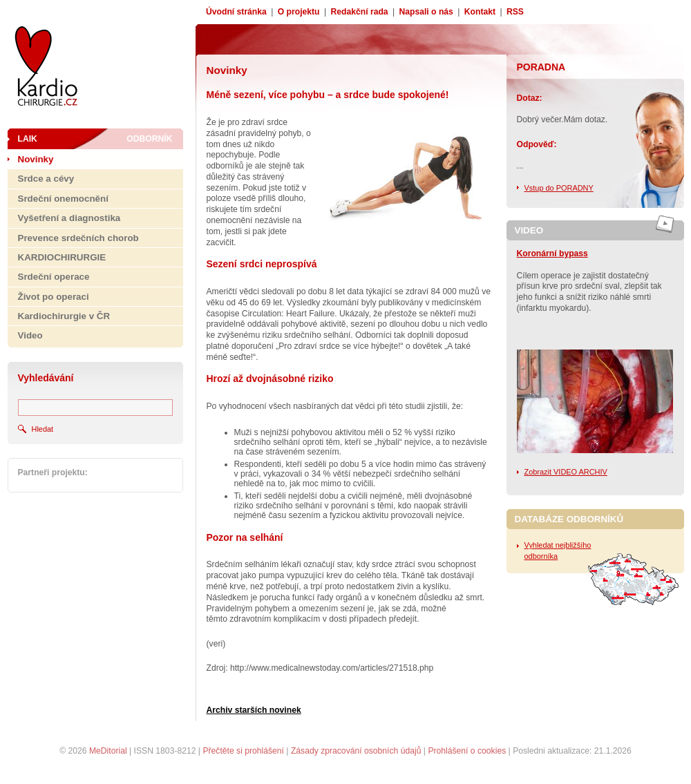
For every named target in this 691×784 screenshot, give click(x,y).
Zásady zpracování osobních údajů (356, 751)
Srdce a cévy (46, 179)
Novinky (36, 159)
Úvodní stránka (236, 12)
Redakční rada (359, 12)
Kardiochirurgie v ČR (64, 316)
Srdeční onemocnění (63, 199)
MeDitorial (108, 751)
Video (30, 335)
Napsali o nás (426, 12)
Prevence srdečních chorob (78, 238)
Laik (28, 139)
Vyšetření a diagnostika (69, 218)
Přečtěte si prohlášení (243, 751)
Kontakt (480, 12)
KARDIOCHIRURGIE (62, 257)
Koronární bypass (552, 254)
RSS (515, 12)
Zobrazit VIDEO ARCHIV (566, 472)
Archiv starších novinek (254, 710)
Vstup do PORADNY (559, 188)
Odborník (149, 139)
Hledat (43, 429)
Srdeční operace (54, 277)
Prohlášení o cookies (467, 751)
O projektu (299, 12)
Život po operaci (54, 297)
